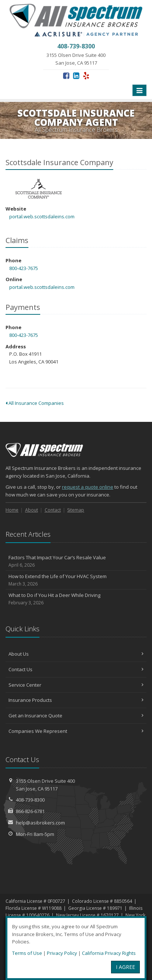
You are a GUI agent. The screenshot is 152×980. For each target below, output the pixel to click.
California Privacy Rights (109, 953)
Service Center (76, 685)
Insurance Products (76, 700)
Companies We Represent (76, 731)
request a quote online (88, 487)
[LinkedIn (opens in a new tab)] (76, 76)
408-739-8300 (30, 800)
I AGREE (125, 967)
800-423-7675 (24, 268)
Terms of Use (27, 953)
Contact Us (76, 669)
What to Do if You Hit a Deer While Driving (76, 599)
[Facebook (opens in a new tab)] (66, 76)
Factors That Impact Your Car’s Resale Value (76, 561)
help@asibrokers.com (40, 823)
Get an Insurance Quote (76, 716)
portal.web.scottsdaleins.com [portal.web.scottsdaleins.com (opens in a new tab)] (42, 216)
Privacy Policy (62, 953)
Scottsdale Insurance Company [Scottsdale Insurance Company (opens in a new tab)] (39, 189)
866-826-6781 (30, 811)
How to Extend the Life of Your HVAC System (76, 580)
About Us (76, 654)
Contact (53, 510)
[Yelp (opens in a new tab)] (86, 76)
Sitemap (76, 510)
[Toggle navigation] (139, 91)
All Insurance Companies (35, 403)
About (32, 510)
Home (12, 510)
